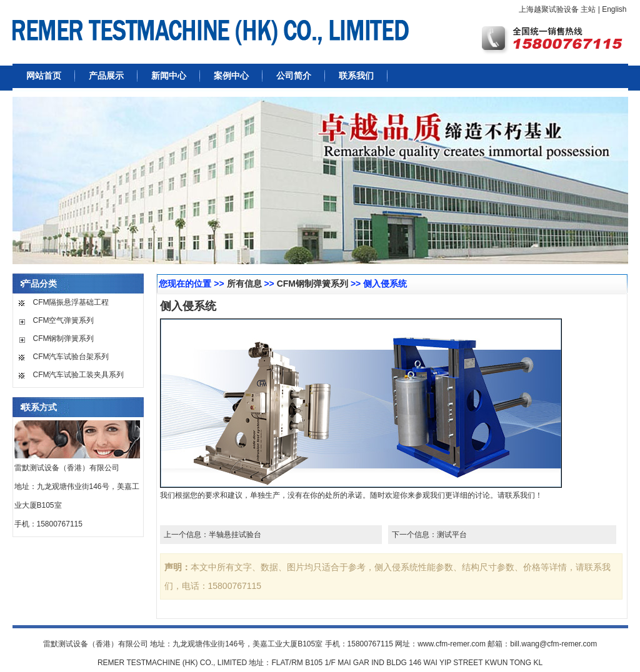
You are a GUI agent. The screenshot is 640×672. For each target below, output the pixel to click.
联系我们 (356, 76)
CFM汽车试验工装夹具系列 (79, 375)
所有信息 (244, 284)
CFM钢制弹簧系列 (64, 338)
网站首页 (44, 76)
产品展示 (106, 76)
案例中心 (231, 76)
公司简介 (294, 76)
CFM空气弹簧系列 (64, 320)
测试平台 (452, 535)
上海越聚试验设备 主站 (557, 9)
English (614, 9)
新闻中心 (169, 76)
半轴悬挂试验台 (235, 535)
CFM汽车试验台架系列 (71, 357)
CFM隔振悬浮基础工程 (71, 302)
